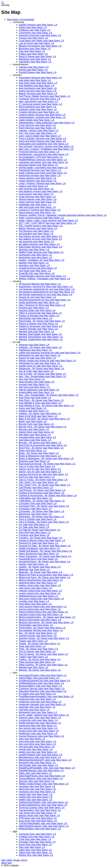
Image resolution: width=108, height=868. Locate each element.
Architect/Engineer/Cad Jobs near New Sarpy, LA (44, 681)
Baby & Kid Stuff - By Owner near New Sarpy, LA (44, 419)
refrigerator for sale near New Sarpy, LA (39, 363)
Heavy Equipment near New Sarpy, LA (39, 554)
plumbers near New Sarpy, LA (34, 265)
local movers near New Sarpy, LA (36, 194)
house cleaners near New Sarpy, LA (37, 178)
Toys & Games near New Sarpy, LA (37, 652)
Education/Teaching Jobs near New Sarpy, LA (43, 691)
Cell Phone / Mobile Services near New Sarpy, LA (45, 96)
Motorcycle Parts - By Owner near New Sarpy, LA (44, 577)
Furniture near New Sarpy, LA (34, 535)
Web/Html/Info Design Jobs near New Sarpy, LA (44, 826)
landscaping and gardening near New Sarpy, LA (44, 144)
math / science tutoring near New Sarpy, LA (41, 218)
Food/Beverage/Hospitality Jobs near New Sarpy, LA (46, 696)
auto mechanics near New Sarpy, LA (38, 88)
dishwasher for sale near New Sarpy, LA (40, 355)
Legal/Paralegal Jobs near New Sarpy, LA (41, 755)
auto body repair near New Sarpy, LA (38, 83)
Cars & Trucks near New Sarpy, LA (37, 466)
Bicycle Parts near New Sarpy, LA (36, 424)
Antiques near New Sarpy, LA (34, 345)
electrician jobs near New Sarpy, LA (37, 789)
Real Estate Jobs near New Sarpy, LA (38, 765)
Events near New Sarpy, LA (33, 70)
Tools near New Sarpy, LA (32, 646)
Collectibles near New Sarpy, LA (36, 498)
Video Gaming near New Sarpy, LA (37, 662)
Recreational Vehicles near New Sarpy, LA (41, 630)
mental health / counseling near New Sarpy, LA (43, 168)
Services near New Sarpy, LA (34, 250)
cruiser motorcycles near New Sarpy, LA (40, 593)
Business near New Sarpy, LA (34, 461)
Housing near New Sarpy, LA (34, 308)
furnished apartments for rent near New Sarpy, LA (45, 300)
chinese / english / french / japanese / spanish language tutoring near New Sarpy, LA (63, 215)
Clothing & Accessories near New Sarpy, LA (42, 493)
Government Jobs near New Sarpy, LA (39, 731)
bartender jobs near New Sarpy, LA (37, 707)
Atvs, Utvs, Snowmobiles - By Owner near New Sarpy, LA (49, 395)
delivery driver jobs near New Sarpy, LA (39, 815)
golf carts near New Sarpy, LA (34, 387)
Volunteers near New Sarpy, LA (35, 62)
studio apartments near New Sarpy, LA (39, 302)
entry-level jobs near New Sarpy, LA (37, 741)
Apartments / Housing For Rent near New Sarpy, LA (46, 287)
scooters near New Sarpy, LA (34, 601)
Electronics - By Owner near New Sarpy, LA (41, 517)
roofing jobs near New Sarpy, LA (36, 797)
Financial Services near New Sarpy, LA (39, 152)
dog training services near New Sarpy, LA (40, 236)
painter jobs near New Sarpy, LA (36, 794)
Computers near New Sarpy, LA (35, 509)
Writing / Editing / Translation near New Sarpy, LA (44, 279)
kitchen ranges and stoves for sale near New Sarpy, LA (47, 361)
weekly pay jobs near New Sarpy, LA (38, 752)
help (3, 860)
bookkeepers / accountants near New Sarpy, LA (44, 154)
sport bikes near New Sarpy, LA (35, 604)
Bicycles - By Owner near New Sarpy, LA (40, 443)
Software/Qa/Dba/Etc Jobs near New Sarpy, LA (43, 802)
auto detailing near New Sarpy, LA (37, 86)
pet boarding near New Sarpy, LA (36, 234)
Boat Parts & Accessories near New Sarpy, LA (43, 445)
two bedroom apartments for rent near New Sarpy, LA (47, 292)
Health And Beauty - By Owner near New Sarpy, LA (45, 551)
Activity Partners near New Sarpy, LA (38, 25)
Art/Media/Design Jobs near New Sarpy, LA (41, 683)
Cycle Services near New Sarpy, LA (37, 125)
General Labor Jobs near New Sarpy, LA (40, 718)
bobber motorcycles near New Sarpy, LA (40, 585)
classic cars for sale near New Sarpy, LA (40, 469)
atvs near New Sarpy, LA (32, 379)
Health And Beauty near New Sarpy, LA (39, 548)
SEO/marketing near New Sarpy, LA (37, 107)
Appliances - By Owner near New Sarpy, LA (41, 369)
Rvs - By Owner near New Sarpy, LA (38, 633)
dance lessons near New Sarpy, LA (37, 213)
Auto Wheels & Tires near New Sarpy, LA (40, 403)
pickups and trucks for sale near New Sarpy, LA (43, 474)
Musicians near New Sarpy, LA (35, 49)
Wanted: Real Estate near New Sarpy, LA (40, 334)
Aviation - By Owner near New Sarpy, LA (40, 414)
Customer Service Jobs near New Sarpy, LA (42, 689)
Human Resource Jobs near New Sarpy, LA (41, 736)
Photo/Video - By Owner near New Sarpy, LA (42, 628)
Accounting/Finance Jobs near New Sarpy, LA (43, 675)
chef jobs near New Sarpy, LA (34, 710)
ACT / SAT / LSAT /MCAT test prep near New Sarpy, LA (48, 223)
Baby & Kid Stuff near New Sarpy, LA (38, 416)
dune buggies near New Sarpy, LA (37, 382)
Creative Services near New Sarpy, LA (39, 112)
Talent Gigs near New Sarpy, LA (35, 852)
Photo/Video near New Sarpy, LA (36, 625)
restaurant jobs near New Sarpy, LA (37, 699)
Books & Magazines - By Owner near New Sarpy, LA (46, 458)
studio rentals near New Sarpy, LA (37, 120)
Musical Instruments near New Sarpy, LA (40, 620)
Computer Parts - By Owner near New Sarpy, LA (44, 506)
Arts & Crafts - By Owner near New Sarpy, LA (42, 374)
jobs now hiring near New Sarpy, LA (37, 744)
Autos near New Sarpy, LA (33, 408)
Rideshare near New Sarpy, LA (35, 59)
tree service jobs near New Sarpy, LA (38, 728)
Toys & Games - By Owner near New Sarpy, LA (43, 654)
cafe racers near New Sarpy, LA (35, 588)
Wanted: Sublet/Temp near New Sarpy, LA (41, 339)
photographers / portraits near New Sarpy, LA (42, 117)
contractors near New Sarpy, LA (35, 255)
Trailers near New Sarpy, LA (33, 657)
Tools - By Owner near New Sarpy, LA (38, 649)
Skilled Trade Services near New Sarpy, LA (41, 252)
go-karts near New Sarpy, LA (34, 384)
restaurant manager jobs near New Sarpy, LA (42, 704)
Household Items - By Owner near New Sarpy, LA (45, 562)
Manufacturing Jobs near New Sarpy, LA (40, 757)
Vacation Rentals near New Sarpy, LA (38, 329)
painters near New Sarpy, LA (34, 263)
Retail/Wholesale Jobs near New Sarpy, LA (41, 771)
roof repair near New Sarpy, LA (35, 271)
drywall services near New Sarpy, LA (38, 268)
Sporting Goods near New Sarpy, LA (38, 636)
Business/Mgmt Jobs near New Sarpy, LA (40, 686)
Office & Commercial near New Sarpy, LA (40, 313)
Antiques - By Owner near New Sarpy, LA (40, 347)
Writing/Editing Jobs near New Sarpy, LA (40, 829)
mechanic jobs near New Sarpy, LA (37, 792)
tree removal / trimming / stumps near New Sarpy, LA (46, 146)
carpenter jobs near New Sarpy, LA (37, 786)
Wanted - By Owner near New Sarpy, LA (40, 670)
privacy (17, 860)
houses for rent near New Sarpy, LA (37, 297)
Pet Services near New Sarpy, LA (36, 231)
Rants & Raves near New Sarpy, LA (37, 56)
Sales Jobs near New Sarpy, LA (35, 773)
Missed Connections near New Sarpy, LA (40, 46)
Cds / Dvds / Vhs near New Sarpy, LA (38, 482)
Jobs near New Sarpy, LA (32, 739)
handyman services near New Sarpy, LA (40, 175)
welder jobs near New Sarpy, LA (35, 800)
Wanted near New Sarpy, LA (34, 667)
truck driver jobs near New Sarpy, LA (38, 821)
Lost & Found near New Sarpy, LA (37, 43)
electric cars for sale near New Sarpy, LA (40, 472)
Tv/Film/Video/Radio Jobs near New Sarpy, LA (43, 823)
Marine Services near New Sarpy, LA (38, 228)
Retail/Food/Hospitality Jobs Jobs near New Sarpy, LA (47, 768)
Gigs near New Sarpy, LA (32, 847)
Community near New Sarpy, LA (35, 33)
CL (3, 2)
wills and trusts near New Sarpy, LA (37, 207)
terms (24, 860)
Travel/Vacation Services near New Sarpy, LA (42, 276)
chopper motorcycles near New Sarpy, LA (40, 591)
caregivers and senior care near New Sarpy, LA (43, 162)
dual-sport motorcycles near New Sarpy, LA (41, 599)
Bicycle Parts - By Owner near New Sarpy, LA (42, 427)
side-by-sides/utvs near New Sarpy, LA (39, 390)
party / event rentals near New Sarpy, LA (40, 136)
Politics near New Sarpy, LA (33, 54)
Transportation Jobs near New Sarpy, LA (40, 810)
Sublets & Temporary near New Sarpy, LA (40, 326)
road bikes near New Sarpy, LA (35, 440)
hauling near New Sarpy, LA (33, 186)
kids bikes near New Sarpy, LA (35, 435)
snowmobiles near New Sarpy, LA (36, 392)
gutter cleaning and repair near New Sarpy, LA (43, 173)
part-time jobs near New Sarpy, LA (37, 747)
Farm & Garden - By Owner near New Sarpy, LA (44, 522)
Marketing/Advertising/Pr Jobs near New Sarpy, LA (45, 760)
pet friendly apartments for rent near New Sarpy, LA (45, 294)
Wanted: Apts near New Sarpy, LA (36, 332)
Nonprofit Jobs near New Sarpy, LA (37, 763)
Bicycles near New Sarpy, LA (34, 429)
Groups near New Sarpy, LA (33, 38)
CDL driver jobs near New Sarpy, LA (38, 813)
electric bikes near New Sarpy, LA (36, 432)
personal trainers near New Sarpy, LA (38, 165)
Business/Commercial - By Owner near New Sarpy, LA (47, 464)
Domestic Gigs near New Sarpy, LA (37, 842)
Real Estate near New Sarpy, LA (36, 318)
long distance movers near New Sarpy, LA (41, 191)
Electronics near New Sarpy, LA (35, 514)
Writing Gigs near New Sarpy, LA (36, 855)
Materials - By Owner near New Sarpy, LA (41, 572)
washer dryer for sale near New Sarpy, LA (41, 366)
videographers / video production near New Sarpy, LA (47, 123)
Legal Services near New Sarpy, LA (37, 197)
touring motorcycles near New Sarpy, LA (40, 609)
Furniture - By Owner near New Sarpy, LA (40, 538)
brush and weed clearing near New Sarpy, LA (42, 141)
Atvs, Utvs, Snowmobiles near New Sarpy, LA (42, 376)
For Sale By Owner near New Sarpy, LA (39, 530)
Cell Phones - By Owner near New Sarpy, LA (42, 490)
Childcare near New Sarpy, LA (34, 30)
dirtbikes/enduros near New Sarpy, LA (38, 596)
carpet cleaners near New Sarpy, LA (38, 181)
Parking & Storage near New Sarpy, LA (39, 316)
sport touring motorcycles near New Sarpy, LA (43, 607)
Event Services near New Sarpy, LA (37, 128)
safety (9, 860)
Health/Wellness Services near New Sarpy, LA (43, 160)
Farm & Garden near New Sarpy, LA (38, 519)
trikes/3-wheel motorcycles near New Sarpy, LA (43, 612)
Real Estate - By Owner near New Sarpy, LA (42, 321)
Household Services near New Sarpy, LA (40, 170)
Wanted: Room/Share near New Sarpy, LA (41, 337)
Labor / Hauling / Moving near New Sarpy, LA (42, 183)
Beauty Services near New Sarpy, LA (38, 94)
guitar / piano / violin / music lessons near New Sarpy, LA (48, 220)
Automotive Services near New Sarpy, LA (40, 78)
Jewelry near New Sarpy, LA (34, 564)
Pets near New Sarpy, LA (32, 51)
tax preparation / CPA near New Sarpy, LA (41, 157)
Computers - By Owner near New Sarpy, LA (41, 511)
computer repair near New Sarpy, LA (38, 109)
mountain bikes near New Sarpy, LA (37, 437)
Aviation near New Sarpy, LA (34, 411)
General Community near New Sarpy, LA (40, 35)
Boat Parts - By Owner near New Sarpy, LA (41, 448)
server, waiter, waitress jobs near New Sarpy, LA (44, 715)
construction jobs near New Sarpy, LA (38, 720)
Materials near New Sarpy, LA (34, 570)
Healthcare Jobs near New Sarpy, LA (38, 733)
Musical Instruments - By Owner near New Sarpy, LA (46, 622)
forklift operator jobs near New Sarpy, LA (40, 723)
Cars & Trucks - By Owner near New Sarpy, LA (43, 480)
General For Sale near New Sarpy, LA (38, 543)
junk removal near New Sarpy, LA (36, 189)
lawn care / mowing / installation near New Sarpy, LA (46, 149)
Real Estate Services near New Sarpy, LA (40, 247)
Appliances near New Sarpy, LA (35, 350)
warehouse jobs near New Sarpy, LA (38, 726)
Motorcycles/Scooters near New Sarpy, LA (41, 580)
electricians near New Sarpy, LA (35, 257)
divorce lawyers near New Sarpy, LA (38, 199)
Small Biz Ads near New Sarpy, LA (37, 273)
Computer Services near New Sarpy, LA (39, 99)
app (10, 863)
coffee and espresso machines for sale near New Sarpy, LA (50, 353)
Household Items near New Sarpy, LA (38, 559)
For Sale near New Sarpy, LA (34, 525)
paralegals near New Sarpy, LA (35, 205)
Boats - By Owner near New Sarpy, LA (39, 453)
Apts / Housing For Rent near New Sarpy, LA (42, 305)
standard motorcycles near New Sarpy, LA (41, 614)
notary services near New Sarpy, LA (37, 202)
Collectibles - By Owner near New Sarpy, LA (42, 501)
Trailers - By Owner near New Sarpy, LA (40, 659)
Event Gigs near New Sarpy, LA (35, 845)
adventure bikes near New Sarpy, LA (38, 583)
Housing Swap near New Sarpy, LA (37, 310)
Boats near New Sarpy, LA (33, 451)
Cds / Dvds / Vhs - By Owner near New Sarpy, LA (44, 485)
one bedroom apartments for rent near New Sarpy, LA (47, 289)
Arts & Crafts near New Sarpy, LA (36, 371)
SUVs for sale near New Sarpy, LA (37, 477)
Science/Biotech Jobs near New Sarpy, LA (41, 778)
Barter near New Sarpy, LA (33, 421)
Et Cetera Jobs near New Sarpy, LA (37, 694)
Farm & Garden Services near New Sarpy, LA (42, 138)
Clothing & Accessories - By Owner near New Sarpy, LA (48, 495)
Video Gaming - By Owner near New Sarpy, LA (43, 665)
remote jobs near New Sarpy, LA (36, 749)
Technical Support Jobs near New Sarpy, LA (42, 808)
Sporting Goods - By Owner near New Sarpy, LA (44, 638)
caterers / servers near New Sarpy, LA (39, 131)
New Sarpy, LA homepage (21, 19)
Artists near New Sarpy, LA (33, 27)
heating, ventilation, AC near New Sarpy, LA (42, 260)
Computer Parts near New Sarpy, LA (38, 503)
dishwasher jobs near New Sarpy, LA (38, 712)
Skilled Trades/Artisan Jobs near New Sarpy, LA (44, 784)
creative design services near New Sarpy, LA (42, 115)
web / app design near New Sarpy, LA (38, 101)
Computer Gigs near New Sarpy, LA (37, 834)
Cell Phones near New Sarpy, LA (36, 488)
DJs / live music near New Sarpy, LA (38, 133)
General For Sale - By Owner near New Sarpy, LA (45, 546)
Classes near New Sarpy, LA (34, 67)
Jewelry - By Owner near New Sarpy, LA (40, 567)
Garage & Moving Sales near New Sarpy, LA (42, 540)
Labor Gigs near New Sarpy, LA (35, 850)
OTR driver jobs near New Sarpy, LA (38, 818)
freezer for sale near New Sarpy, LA (37, 358)
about (4, 863)
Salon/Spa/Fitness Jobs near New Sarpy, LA (42, 776)
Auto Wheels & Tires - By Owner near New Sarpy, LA (46, 406)
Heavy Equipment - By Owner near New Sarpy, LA (45, 556)
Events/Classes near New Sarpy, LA (38, 72)
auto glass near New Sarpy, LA (35, 80)
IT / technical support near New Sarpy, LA (40, 104)
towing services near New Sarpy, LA (38, 91)
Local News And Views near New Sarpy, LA (41, 41)
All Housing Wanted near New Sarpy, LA (40, 284)
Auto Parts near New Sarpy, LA (35, 398)
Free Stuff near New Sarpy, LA (35, 533)
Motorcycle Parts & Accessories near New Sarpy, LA (46, 575)
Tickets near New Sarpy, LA (33, 641)
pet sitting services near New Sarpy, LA (39, 244)
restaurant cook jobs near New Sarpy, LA (40, 702)
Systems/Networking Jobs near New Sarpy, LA (43, 805)
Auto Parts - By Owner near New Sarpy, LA (41, 400)
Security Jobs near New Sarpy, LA (37, 781)
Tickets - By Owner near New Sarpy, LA (39, 644)
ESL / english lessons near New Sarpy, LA (41, 226)
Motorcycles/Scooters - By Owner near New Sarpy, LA (47, 617)
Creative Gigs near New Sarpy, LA (37, 837)
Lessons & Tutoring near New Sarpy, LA (40, 210)
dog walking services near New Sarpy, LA (40, 239)
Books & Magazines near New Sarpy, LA (40, 456)
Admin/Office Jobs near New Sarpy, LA (39, 678)
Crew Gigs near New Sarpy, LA (35, 839)
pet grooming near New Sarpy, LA (36, 242)
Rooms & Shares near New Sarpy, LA (38, 324)
